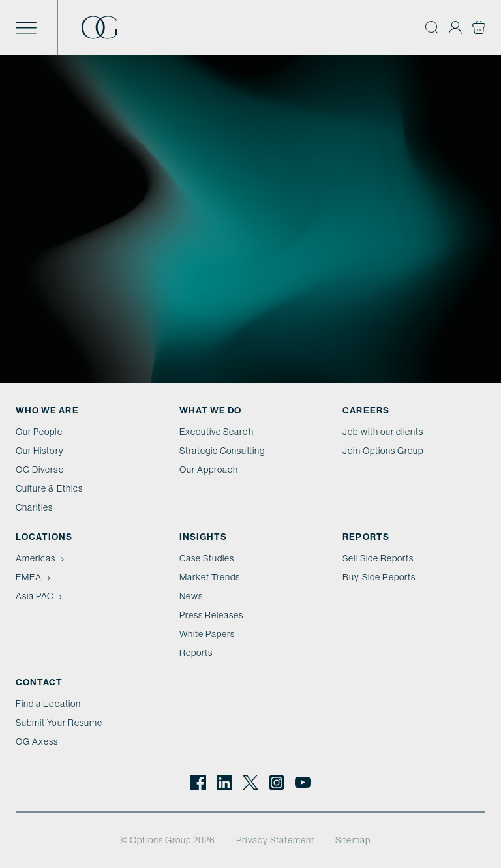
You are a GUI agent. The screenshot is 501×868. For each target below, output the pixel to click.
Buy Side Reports (379, 577)
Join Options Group (383, 451)
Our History (40, 451)
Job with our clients (383, 432)
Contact (39, 682)
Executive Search (217, 432)
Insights (203, 537)
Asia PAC (40, 596)
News (191, 596)
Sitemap (353, 840)
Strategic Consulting (222, 451)
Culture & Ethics (49, 488)
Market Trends (210, 577)
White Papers (207, 634)
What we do (211, 410)
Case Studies (207, 558)
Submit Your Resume (59, 723)
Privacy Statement (275, 840)
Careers (366, 410)
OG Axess (37, 741)
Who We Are (47, 410)
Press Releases (212, 615)
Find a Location (48, 704)
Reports (196, 653)
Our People (39, 432)
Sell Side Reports (378, 558)
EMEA (35, 577)
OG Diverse (40, 470)
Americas (41, 558)
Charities (35, 507)
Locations (44, 537)
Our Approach (209, 470)
